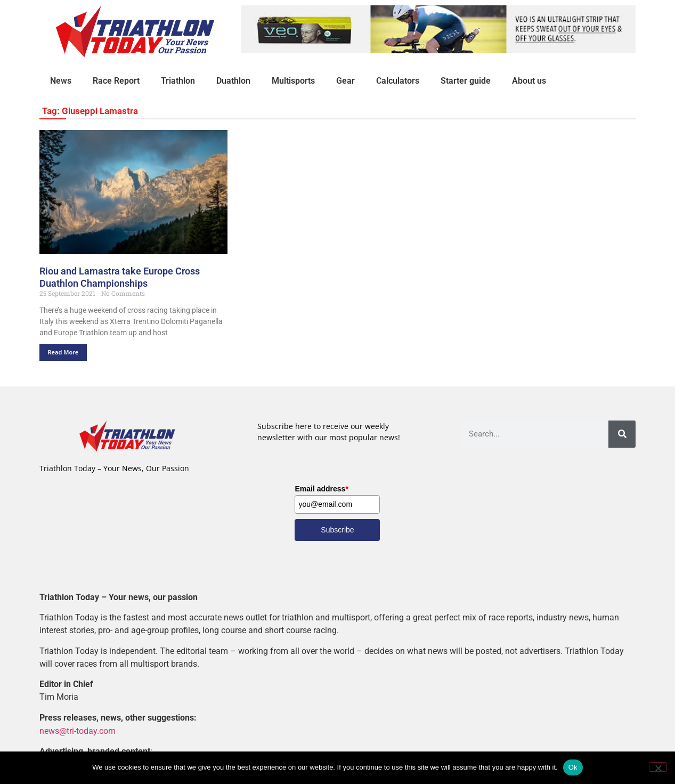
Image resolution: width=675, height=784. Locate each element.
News (61, 81)
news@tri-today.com (78, 730)
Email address (321, 489)
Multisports (293, 81)
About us (529, 81)
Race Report (116, 81)
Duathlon (233, 81)
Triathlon (178, 81)
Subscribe (337, 530)
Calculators (398, 81)
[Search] (622, 434)
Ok (573, 767)
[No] (658, 767)
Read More (63, 352)
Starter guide (466, 81)
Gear (345, 81)
